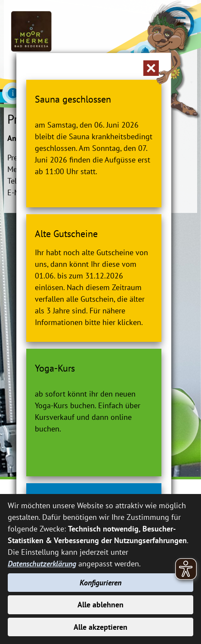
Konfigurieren (100, 583)
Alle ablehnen (100, 605)
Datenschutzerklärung (42, 564)
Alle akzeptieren (100, 627)
